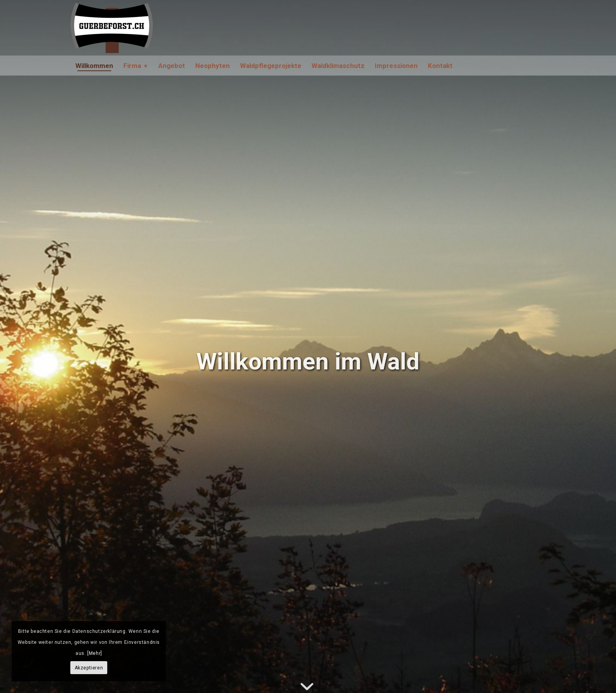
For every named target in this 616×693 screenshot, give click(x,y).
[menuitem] (94, 66)
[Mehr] (95, 653)
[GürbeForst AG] (112, 28)
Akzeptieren (89, 668)
